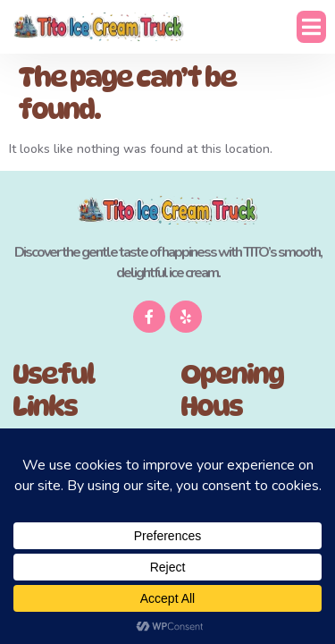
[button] (311, 27)
